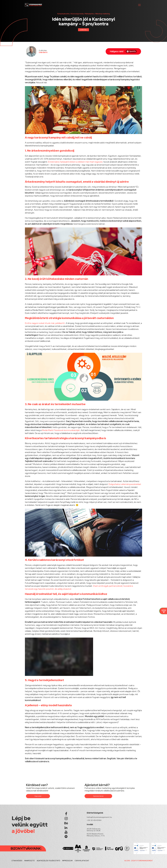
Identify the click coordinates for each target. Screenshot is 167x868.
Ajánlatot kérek (98, 796)
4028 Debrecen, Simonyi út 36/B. (94, 830)
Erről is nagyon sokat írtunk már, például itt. (45, 323)
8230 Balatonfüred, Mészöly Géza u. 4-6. (96, 835)
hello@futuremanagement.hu (99, 817)
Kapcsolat (38, 796)
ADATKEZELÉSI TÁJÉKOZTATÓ (48, 861)
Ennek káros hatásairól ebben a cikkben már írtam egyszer (75, 162)
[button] (139, 5)
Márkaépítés (89, 14)
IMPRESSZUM (67, 861)
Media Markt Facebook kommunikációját (61, 430)
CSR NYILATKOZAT (82, 861)
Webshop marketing (103, 14)
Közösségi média (77, 14)
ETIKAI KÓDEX (17, 861)
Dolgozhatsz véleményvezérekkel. (125, 484)
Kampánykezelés (63, 14)
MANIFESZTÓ (30, 861)
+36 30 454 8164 (94, 820)
